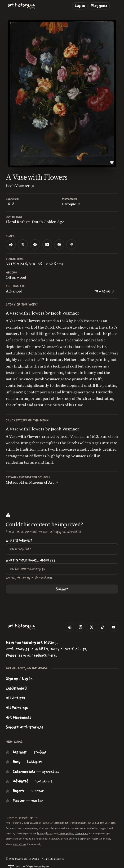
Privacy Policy (45, 833)
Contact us (81, 833)
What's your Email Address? (31, 561)
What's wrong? (19, 541)
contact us (20, 844)
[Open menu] (115, 6)
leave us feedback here (36, 655)
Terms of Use (66, 833)
